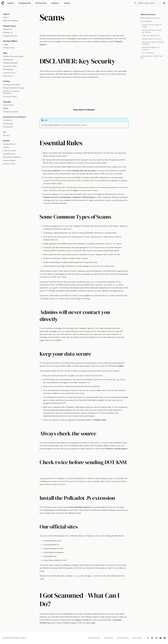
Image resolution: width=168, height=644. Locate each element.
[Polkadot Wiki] (3, 3)
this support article (52, 125)
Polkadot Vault (100, 420)
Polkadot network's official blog (57, 197)
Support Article (82, 620)
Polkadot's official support (116, 449)
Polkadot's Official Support (84, 197)
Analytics (55, 3)
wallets (121, 366)
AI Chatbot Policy (123, 638)
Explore (11, 3)
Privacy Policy (109, 638)
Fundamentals (25, 3)
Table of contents (148, 14)
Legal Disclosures (94, 638)
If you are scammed (51, 171)
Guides (67, 3)
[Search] (147, 3)
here (59, 340)
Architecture (41, 3)
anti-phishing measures (81, 507)
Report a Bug (137, 638)
